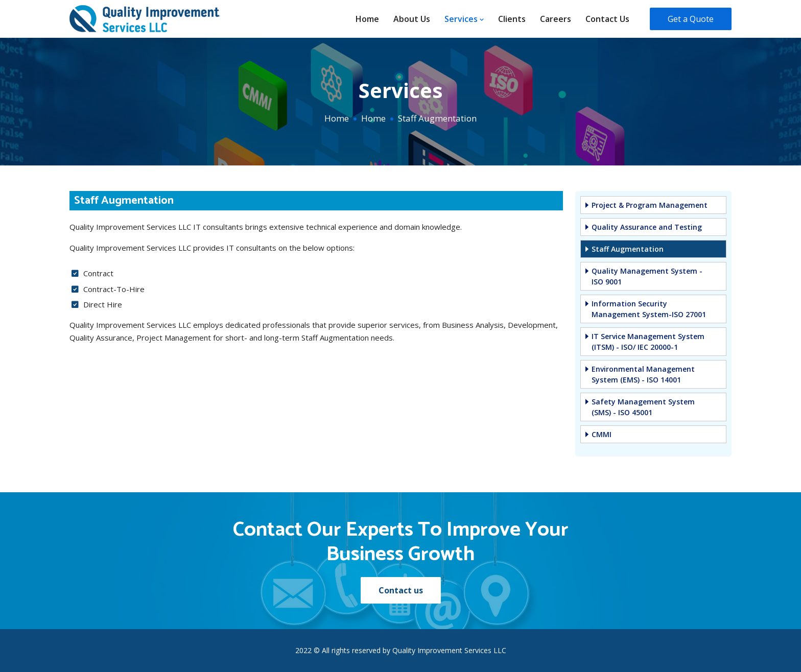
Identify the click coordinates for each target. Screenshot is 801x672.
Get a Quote (691, 19)
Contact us (607, 19)
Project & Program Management (650, 205)
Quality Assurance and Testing (647, 227)
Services (464, 19)
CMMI (602, 434)
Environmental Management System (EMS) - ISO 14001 (643, 374)
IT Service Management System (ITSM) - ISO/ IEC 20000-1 (648, 342)
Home (367, 19)
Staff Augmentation (628, 249)
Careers (556, 19)
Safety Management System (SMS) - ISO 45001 (643, 407)
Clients (512, 19)
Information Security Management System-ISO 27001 (649, 309)
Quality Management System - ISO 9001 (647, 276)
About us (412, 19)
